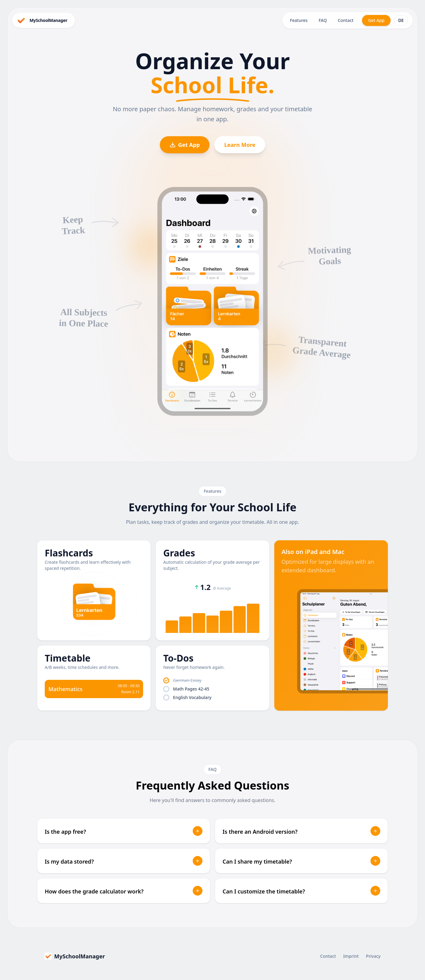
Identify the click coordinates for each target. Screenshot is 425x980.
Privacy (373, 956)
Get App (376, 20)
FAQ (323, 20)
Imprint (351, 956)
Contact (346, 20)
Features (299, 20)
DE (401, 20)
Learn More (240, 145)
